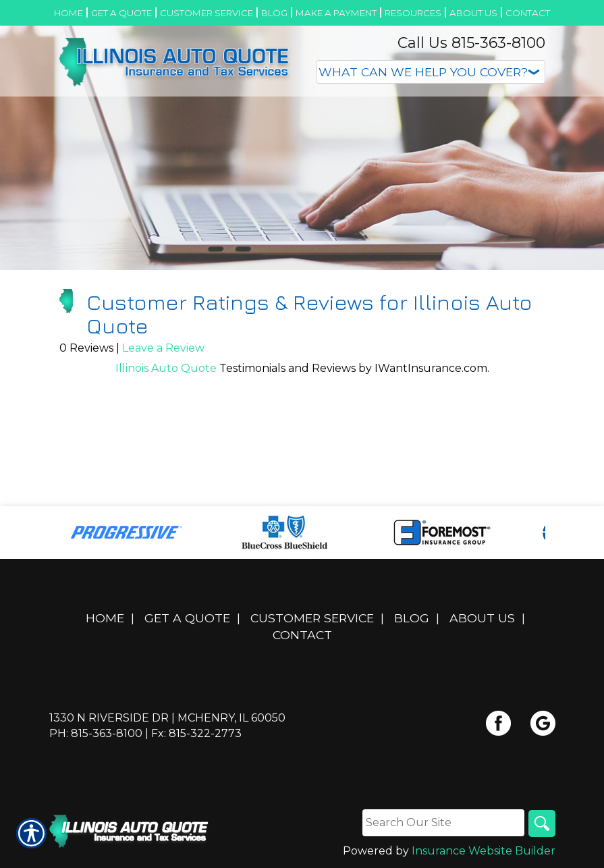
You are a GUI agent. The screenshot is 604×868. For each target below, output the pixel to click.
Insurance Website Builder (484, 851)
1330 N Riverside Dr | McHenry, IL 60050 (167, 718)
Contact (302, 635)
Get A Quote (187, 618)
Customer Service (312, 618)
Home (105, 618)
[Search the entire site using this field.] (443, 823)
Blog (412, 618)
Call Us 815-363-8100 (471, 43)
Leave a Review (163, 348)
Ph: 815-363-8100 (96, 733)
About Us (482, 618)
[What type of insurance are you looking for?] (431, 72)
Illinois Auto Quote (166, 368)
